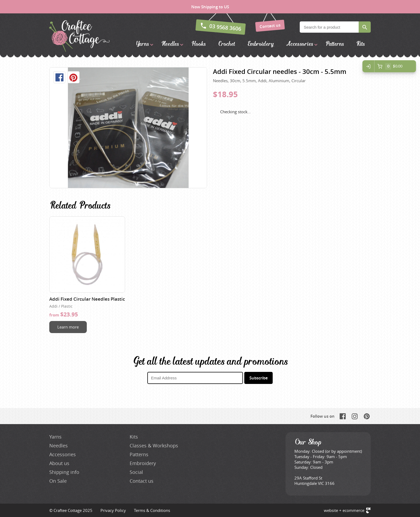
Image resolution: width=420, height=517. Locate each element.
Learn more (68, 327)
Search (365, 27)
